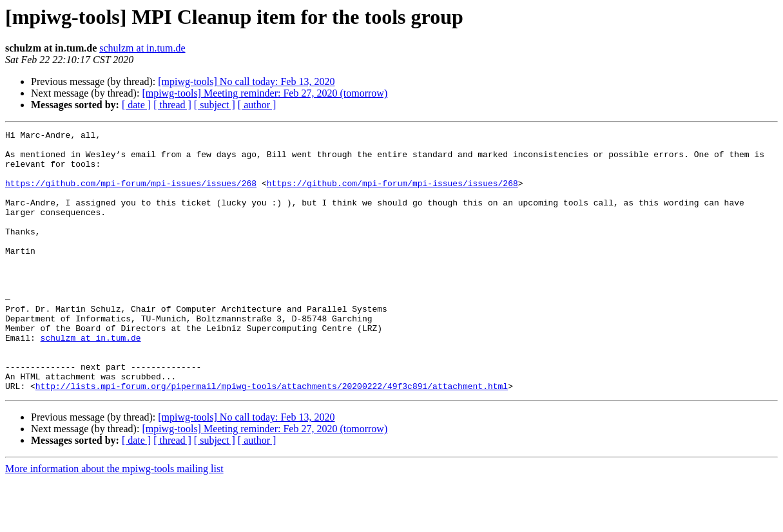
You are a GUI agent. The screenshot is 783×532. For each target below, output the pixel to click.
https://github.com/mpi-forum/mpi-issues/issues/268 (131, 195)
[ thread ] (172, 105)
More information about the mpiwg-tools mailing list (114, 521)
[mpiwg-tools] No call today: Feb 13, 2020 (246, 81)
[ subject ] (215, 105)
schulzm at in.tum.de (142, 48)
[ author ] (257, 105)
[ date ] (136, 105)
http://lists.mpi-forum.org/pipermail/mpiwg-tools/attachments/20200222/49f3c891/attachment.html (272, 438)
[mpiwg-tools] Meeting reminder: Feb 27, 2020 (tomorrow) (265, 93)
